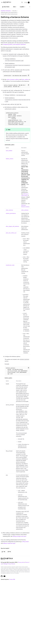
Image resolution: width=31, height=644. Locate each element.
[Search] (22, 2)
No (9, 552)
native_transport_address (13, 79)
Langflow (23, 7)
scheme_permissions (11, 213)
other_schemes (9, 210)
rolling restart (25, 542)
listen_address (25, 79)
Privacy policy (21, 562)
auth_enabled (9, 151)
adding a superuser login (9, 543)
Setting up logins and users (19, 536)
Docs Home (6, 7)
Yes (3, 552)
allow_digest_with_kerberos (12, 226)
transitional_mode (10, 265)
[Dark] (27, 2)
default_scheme (10, 159)
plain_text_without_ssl (11, 233)
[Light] (25, 2)
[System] (29, 2)
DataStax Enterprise (6, 11)
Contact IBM (12, 579)
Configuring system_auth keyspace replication (14, 44)
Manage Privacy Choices (9, 564)
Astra (15, 7)
